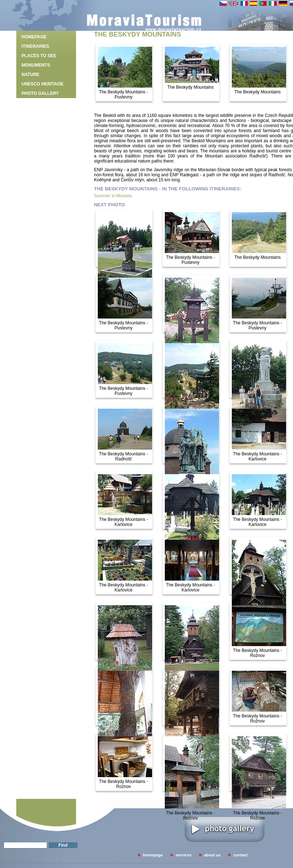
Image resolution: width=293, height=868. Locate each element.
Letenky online (174, 863)
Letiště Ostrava (199, 863)
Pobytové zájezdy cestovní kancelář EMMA (137, 863)
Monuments (36, 65)
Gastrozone (60, 863)
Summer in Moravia (113, 196)
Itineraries (35, 46)
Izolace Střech (12, 863)
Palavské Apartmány (51, 863)
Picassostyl (74, 863)
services (184, 855)
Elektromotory (67, 863)
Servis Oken (116, 863)
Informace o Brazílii (154, 863)
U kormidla (31, 863)
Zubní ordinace (89, 863)
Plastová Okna (81, 863)
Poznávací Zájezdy (183, 863)
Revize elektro (109, 863)
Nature (31, 75)
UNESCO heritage (43, 84)
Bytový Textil (43, 863)
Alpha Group (123, 863)
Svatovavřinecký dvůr (99, 863)
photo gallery (40, 93)
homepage (34, 37)
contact (240, 855)
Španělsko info (222, 863)
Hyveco (37, 863)
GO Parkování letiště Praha (211, 863)
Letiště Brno (192, 863)
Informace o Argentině (164, 863)
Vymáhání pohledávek (22, 863)
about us (213, 855)
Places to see (39, 56)
